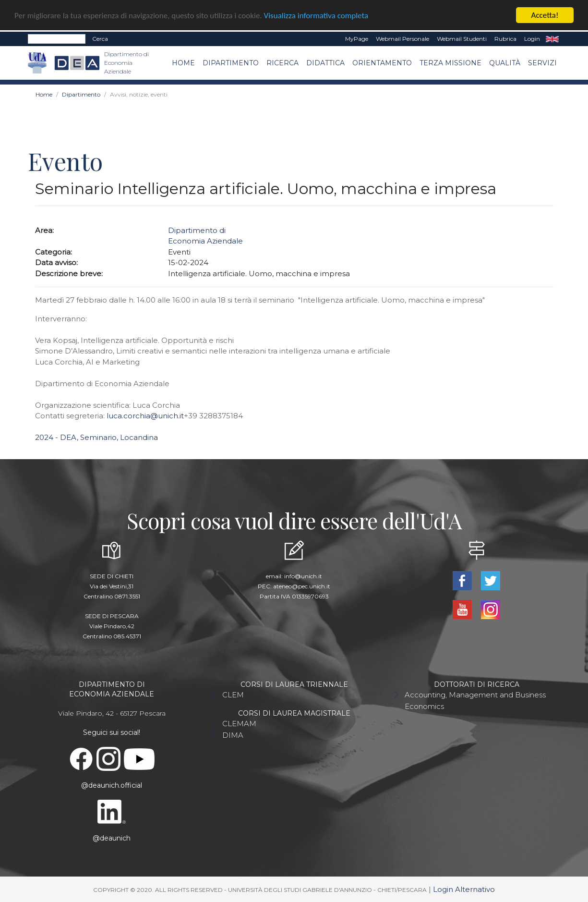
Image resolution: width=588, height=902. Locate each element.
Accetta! (545, 15)
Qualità (505, 62)
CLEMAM (239, 724)
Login (532, 39)
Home (183, 62)
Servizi (542, 62)
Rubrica (505, 39)
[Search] (57, 39)
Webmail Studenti (462, 39)
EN (552, 39)
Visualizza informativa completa (316, 15)
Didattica (325, 62)
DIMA (233, 735)
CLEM (233, 695)
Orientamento (382, 62)
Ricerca (282, 62)
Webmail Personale (402, 39)
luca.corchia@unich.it (145, 416)
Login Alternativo (464, 889)
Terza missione (450, 62)
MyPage (357, 39)
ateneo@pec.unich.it (302, 586)
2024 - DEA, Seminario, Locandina (96, 437)
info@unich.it (303, 576)
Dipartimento (231, 62)
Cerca (100, 39)
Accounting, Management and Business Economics (475, 701)
